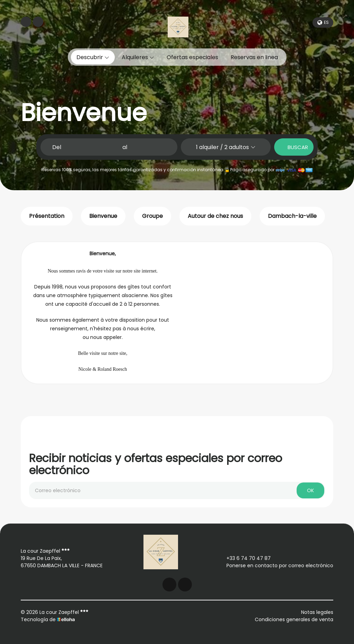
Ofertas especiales (192, 57)
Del (57, 147)
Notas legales (317, 612)
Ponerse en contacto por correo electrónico (276, 565)
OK (310, 490)
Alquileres (138, 57)
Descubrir (93, 57)
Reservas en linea (254, 57)
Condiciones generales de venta (294, 619)
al (125, 147)
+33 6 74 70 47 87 (245, 558)
